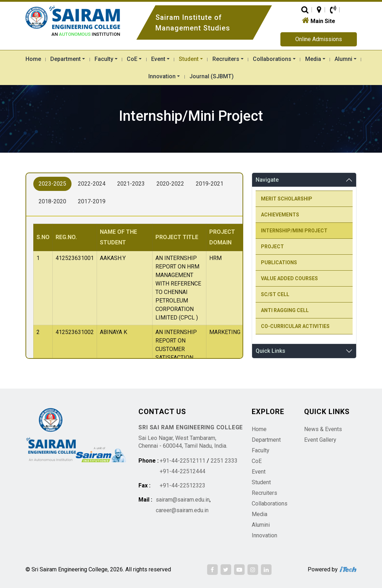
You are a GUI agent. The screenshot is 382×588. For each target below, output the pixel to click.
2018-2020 (52, 201)
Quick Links (270, 351)
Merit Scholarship (287, 199)
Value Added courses (289, 278)
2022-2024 (92, 184)
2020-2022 (170, 184)
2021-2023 (131, 184)
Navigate (267, 180)
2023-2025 (52, 184)
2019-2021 (210, 184)
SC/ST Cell (275, 294)
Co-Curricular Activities (295, 326)
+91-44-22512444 (183, 471)
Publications (279, 262)
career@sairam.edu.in (182, 510)
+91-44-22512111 (183, 461)
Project (272, 247)
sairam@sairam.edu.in (183, 500)
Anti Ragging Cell (285, 310)
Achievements (280, 215)
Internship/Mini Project (294, 231)
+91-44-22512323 (183, 485)
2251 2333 (224, 461)
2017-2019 (92, 201)
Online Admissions (319, 39)
